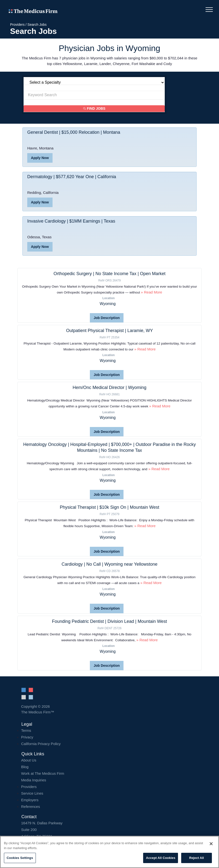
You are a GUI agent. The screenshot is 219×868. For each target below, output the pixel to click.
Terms (26, 730)
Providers (17, 25)
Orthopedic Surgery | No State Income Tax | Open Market (109, 274)
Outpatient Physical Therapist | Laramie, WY (109, 331)
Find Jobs (94, 109)
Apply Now (40, 158)
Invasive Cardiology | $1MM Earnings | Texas (71, 221)
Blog (25, 767)
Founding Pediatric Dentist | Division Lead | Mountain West (109, 621)
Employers (30, 800)
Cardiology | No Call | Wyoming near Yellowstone (109, 564)
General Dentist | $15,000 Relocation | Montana (74, 133)
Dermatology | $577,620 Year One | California (72, 177)
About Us (29, 760)
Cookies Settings (20, 858)
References (31, 806)
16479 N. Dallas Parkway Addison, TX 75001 (109, 829)
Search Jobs (37, 25)
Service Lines (32, 793)
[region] (109, 852)
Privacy (27, 737)
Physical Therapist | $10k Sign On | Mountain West (110, 507)
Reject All (196, 858)
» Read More (152, 292)
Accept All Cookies (161, 858)
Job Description (107, 318)
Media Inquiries (34, 780)
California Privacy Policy (41, 743)
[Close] (211, 844)
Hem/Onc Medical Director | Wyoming (110, 387)
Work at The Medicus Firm (43, 773)
